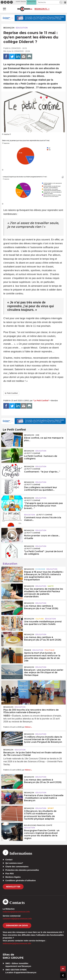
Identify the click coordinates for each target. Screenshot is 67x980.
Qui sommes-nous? (14, 863)
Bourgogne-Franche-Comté (38, 825)
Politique (50, 650)
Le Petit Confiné (32, 453)
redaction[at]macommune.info (16, 912)
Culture (40, 619)
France (28, 650)
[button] (61, 2)
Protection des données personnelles (22, 870)
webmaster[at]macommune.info (17, 943)
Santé (51, 586)
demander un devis (17, 925)
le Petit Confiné (11, 393)
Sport (51, 808)
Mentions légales (13, 877)
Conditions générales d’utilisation (21, 881)
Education (22, 28)
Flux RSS (10, 874)
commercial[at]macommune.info (17, 919)
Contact (9, 860)
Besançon (9, 28)
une (37, 435)
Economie (40, 569)
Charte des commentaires (17, 867)
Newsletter (13, 887)
